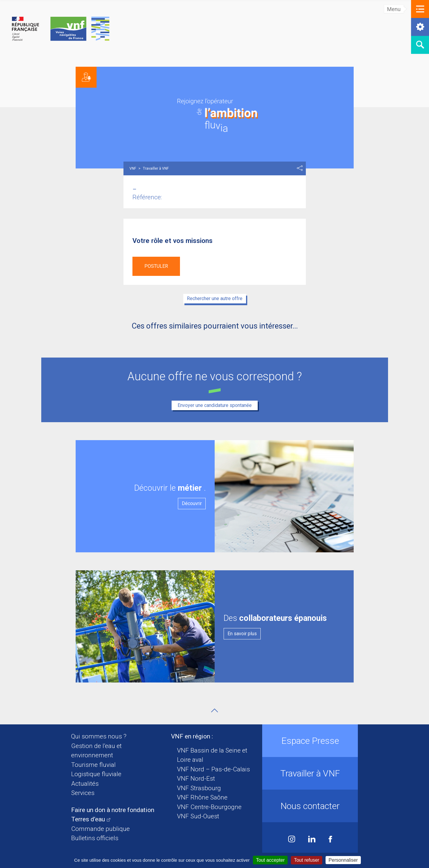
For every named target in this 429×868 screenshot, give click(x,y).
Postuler (156, 266)
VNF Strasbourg (199, 788)
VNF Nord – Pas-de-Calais (213, 769)
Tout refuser (306, 860)
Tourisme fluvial (93, 765)
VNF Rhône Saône (202, 797)
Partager (300, 168)
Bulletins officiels (95, 838)
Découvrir (192, 503)
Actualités (85, 784)
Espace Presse (310, 741)
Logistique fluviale (96, 774)
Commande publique (100, 829)
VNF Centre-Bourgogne (209, 807)
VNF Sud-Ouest (198, 816)
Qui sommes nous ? (99, 736)
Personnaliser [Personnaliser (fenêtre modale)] (343, 860)
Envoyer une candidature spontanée (215, 405)
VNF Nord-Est (196, 779)
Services (83, 793)
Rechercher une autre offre (215, 298)
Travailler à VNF (310, 773)
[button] (420, 9)
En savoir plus (242, 634)
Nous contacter (310, 806)
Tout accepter (270, 860)
